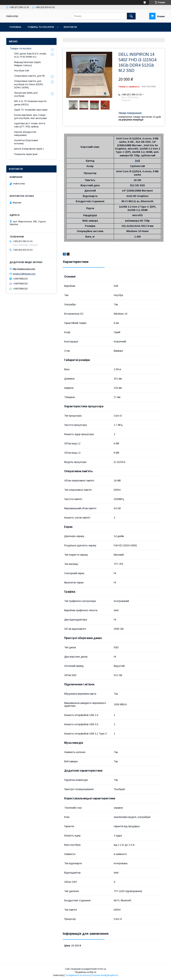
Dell (137, 161)
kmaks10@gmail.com (24, 274)
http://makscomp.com (24, 269)
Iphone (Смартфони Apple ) (29, 149)
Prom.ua (102, 969)
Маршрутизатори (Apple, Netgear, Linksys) (28, 64)
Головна (15, 27)
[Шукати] (131, 16)
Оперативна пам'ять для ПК (29, 76)
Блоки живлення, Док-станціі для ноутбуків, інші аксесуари (30, 117)
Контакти (70, 27)
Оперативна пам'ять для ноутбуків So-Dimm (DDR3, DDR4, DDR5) (29, 84)
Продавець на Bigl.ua (85, 972)
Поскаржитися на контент (78, 975)
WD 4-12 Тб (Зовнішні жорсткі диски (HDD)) (30, 103)
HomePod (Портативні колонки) (26, 142)
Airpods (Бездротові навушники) (25, 134)
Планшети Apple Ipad (26, 154)
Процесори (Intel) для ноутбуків (26, 94)
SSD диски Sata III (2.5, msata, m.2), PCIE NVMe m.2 (30, 55)
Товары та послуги (41, 27)
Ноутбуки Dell (22, 71)
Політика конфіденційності (105, 975)
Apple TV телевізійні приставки (31, 110)
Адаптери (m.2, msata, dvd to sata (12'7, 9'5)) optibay (30, 125)
